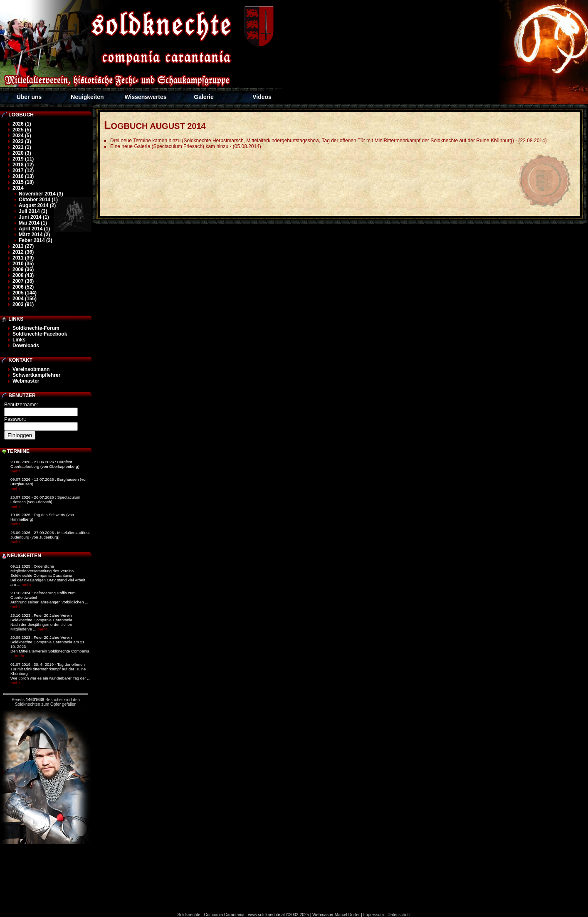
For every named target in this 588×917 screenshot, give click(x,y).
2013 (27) (23, 246)
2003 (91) (23, 304)
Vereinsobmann (31, 369)
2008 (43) (23, 275)
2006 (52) (23, 287)
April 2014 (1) (34, 229)
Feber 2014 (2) (36, 240)
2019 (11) (23, 159)
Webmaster (26, 381)
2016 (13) (23, 176)
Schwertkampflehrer (36, 375)
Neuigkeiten (87, 97)
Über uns (29, 97)
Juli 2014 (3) (33, 211)
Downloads (26, 346)
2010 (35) (23, 264)
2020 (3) (22, 153)
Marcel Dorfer (347, 915)
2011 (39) (23, 258)
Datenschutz (399, 915)
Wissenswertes (145, 97)
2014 (18, 188)
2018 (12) (23, 165)
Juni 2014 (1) (34, 217)
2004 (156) (25, 299)
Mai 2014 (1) (33, 223)
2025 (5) (22, 130)
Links (19, 340)
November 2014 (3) (41, 194)
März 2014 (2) (34, 235)
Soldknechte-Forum (36, 328)
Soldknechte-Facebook (40, 334)
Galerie (204, 97)
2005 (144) (25, 293)
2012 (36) (23, 252)
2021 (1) (22, 147)
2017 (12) (23, 171)
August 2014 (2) (37, 205)
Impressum (374, 915)
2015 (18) (23, 182)
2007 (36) (23, 281)
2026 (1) (22, 124)
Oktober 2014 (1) (38, 200)
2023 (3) (22, 141)
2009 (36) (23, 269)
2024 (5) (22, 136)
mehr (15, 471)
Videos (262, 97)
